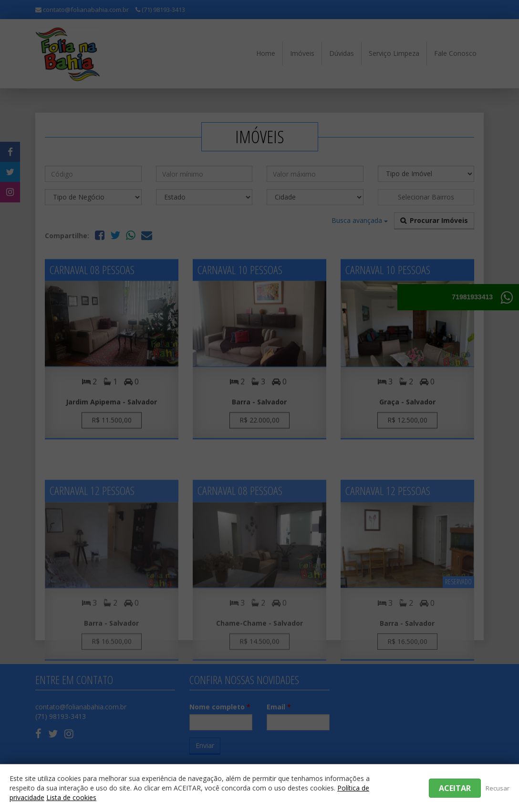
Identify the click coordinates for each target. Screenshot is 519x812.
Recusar (498, 788)
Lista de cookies (71, 797)
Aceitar (455, 788)
